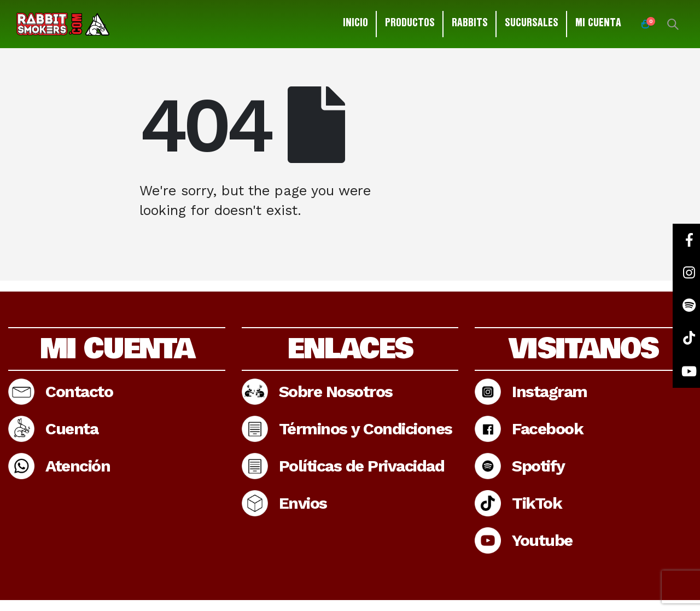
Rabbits (470, 24)
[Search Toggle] (673, 24)
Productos (410, 24)
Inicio (355, 24)
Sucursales (532, 24)
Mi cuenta (598, 24)
